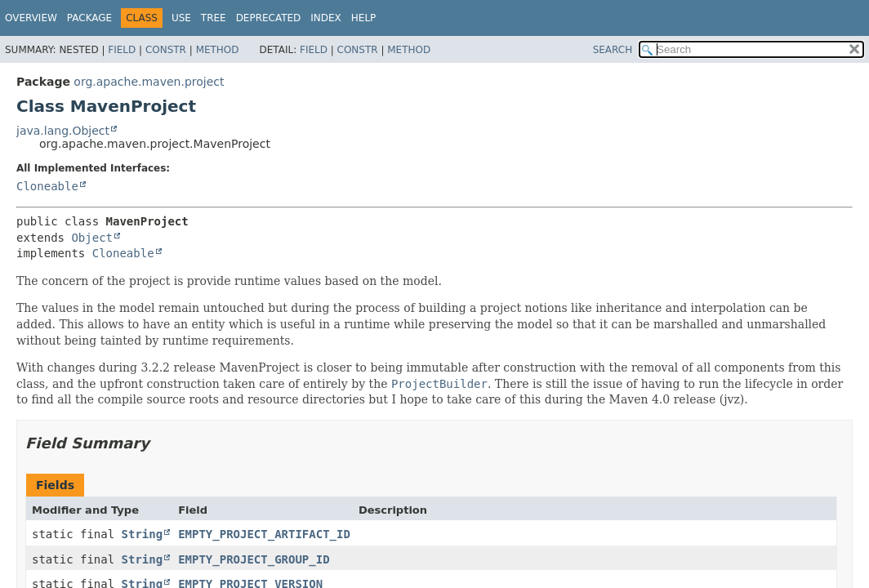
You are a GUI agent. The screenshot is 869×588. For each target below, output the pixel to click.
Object (92, 238)
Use (181, 18)
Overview (31, 18)
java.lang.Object (63, 131)
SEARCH (613, 50)
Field (122, 50)
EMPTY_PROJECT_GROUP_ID (254, 559)
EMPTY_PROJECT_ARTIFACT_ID (264, 534)
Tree (214, 18)
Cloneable (47, 186)
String (143, 534)
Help (364, 18)
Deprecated (269, 18)
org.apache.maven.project (149, 82)
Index (326, 18)
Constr (166, 50)
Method (218, 50)
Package (89, 18)
